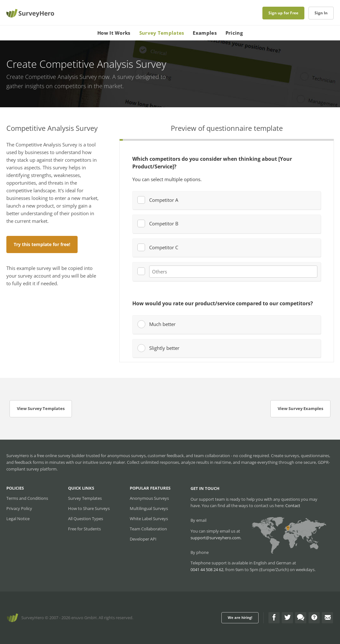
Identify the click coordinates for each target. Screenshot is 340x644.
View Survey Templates (41, 408)
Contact (293, 506)
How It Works (114, 33)
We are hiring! (240, 617)
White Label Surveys (149, 519)
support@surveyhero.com (215, 538)
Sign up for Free (283, 13)
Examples (205, 33)
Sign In (321, 13)
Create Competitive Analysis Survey (52, 77)
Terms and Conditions (27, 498)
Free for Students (84, 529)
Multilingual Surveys (149, 508)
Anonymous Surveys (149, 498)
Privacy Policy (19, 508)
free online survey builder (61, 456)
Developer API (143, 539)
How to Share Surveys (89, 508)
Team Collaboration (148, 529)
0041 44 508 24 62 (207, 570)
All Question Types (86, 519)
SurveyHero (33, 618)
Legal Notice (18, 519)
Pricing (234, 33)
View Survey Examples (300, 408)
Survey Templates (162, 33)
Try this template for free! (42, 244)
